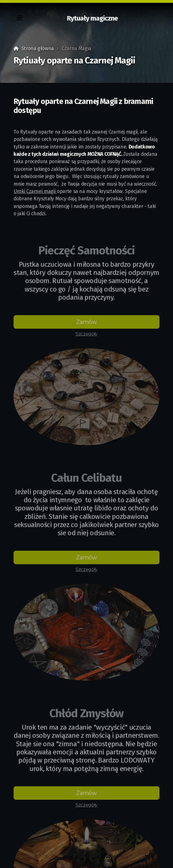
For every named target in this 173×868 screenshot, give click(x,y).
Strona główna (38, 49)
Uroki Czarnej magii (35, 191)
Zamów (86, 323)
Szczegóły (86, 335)
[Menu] (19, 18)
